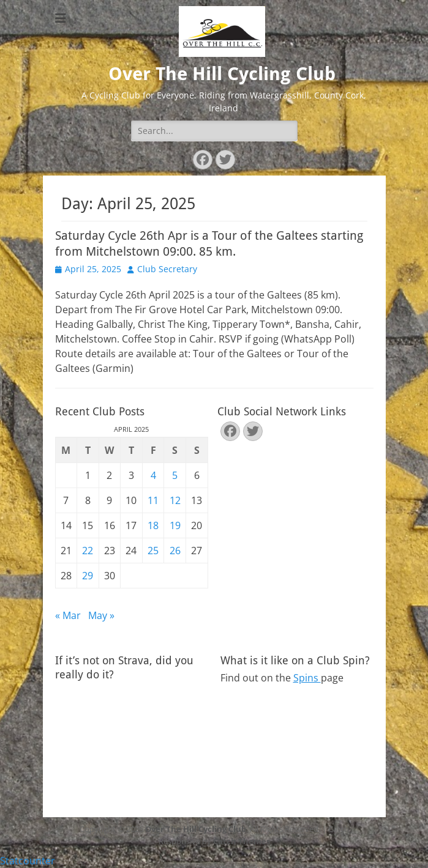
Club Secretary (167, 269)
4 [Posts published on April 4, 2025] (153, 475)
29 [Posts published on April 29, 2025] (88, 576)
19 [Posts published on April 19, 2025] (175, 525)
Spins (307, 678)
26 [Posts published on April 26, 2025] (175, 551)
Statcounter (28, 861)
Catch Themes (242, 841)
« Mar (68, 615)
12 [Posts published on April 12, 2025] (175, 500)
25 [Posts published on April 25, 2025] (153, 551)
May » (101, 615)
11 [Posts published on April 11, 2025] (153, 500)
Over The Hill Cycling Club (222, 74)
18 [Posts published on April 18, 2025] (153, 525)
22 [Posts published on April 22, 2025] (88, 551)
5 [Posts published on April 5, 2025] (175, 475)
